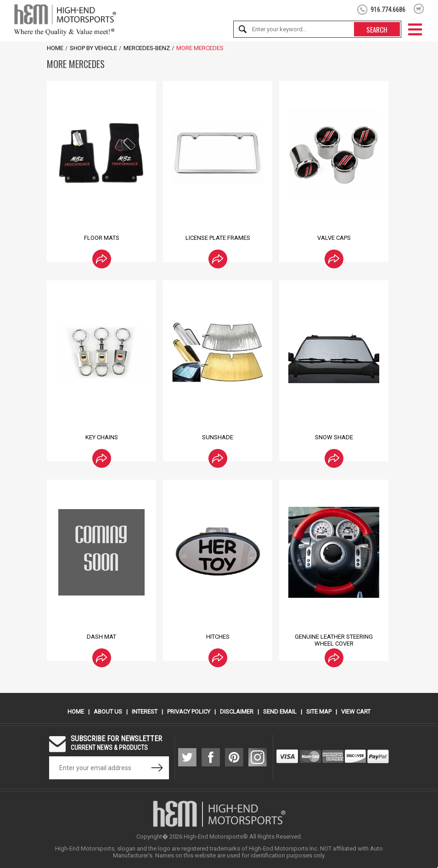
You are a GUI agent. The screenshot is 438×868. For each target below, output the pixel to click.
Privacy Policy (189, 712)
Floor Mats (102, 238)
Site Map (319, 712)
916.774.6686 (388, 10)
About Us (108, 712)
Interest (145, 712)
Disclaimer (237, 712)
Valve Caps (334, 238)
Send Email (280, 712)
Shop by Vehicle (93, 48)
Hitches (218, 637)
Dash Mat (101, 637)
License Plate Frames (218, 238)
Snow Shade (334, 437)
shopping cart (419, 9)
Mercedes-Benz (147, 48)
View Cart (356, 712)
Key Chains (102, 437)
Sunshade (218, 437)
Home (55, 48)
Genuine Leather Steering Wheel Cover (334, 640)
